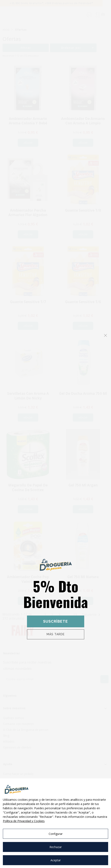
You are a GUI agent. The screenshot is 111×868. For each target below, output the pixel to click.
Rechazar (56, 847)
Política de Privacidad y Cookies (24, 821)
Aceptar (56, 860)
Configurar (56, 834)
